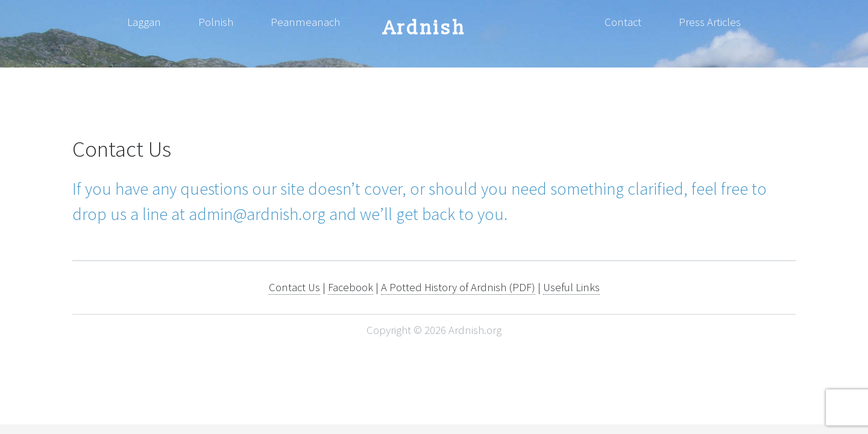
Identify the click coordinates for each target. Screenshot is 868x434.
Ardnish (425, 29)
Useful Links (571, 287)
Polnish (216, 22)
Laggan (144, 22)
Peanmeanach (305, 22)
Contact (623, 22)
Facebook (351, 287)
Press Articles (710, 22)
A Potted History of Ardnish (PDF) (458, 287)
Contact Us (294, 287)
